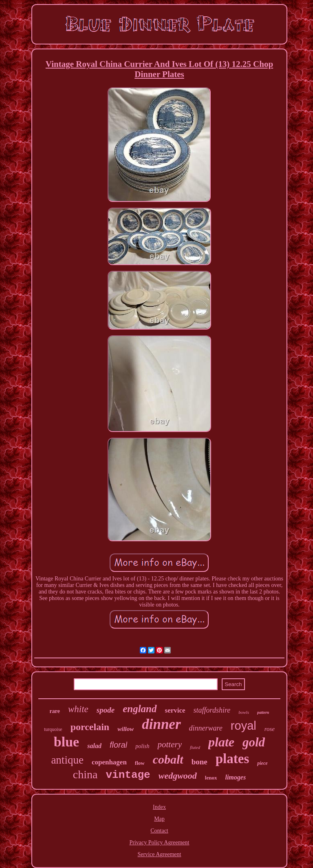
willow (126, 729)
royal (244, 726)
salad (94, 746)
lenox (211, 778)
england (140, 709)
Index (159, 807)
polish (142, 746)
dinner (161, 724)
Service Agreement (160, 854)
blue (66, 742)
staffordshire (212, 710)
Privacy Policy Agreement (160, 843)
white (78, 709)
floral (118, 745)
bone (199, 762)
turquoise (53, 729)
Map (159, 819)
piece (262, 763)
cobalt (168, 759)
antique (67, 760)
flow (140, 763)
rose (270, 729)
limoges (235, 777)
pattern (263, 712)
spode (106, 710)
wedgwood (178, 776)
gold (254, 742)
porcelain (90, 727)
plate (221, 742)
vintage (128, 775)
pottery (169, 744)
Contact (159, 831)
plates (233, 759)
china (85, 774)
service (175, 710)
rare (55, 711)
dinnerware (206, 728)
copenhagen (109, 762)
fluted (195, 747)
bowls (244, 712)
